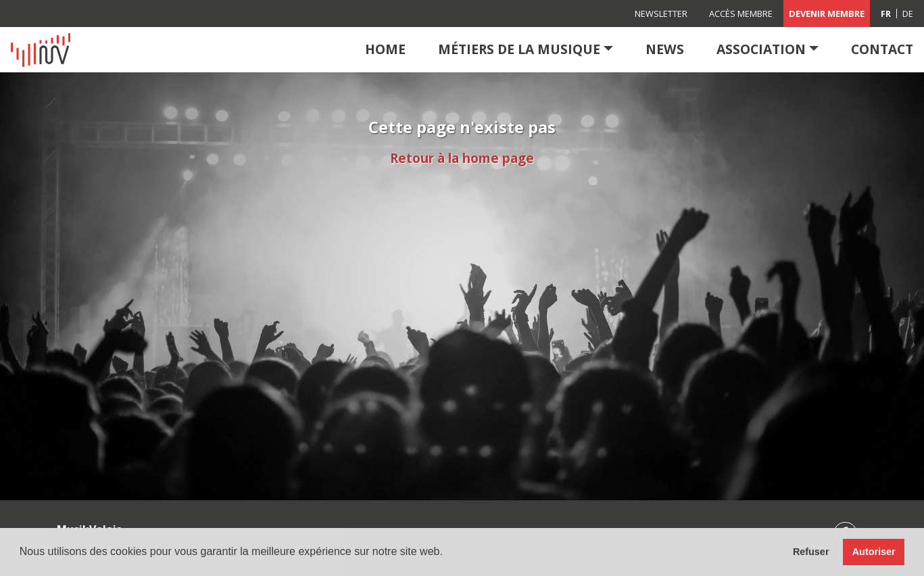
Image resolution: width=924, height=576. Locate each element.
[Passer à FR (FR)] (886, 14)
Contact (882, 49)
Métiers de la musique (519, 49)
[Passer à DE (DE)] (908, 14)
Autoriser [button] (874, 552)
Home (385, 49)
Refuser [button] (811, 552)
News (665, 49)
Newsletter (661, 14)
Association (761, 49)
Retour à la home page (462, 158)
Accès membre (741, 14)
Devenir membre (827, 14)
